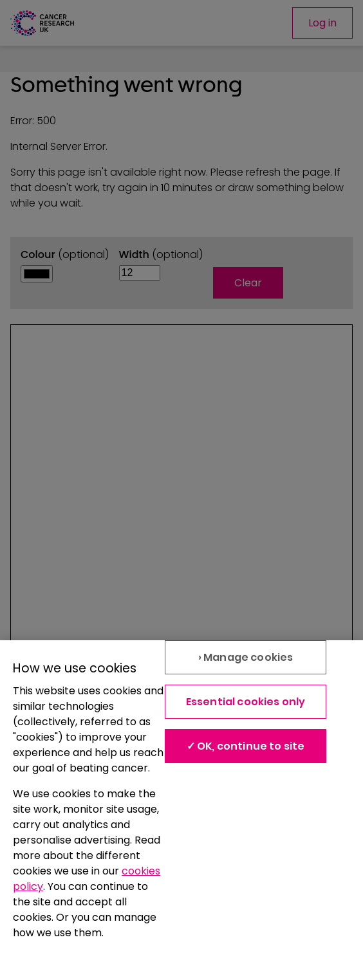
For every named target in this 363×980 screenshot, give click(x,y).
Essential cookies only (246, 702)
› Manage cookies (246, 657)
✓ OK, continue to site (246, 746)
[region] (181, 810)
